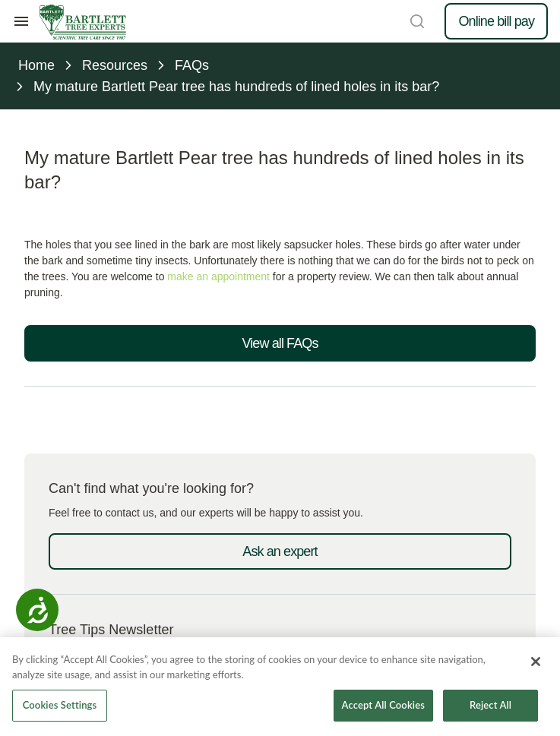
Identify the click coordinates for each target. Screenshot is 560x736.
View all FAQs (280, 343)
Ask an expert (280, 551)
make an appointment (218, 276)
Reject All (490, 705)
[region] (280, 687)
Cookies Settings (60, 705)
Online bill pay (496, 21)
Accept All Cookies (383, 705)
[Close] (536, 662)
